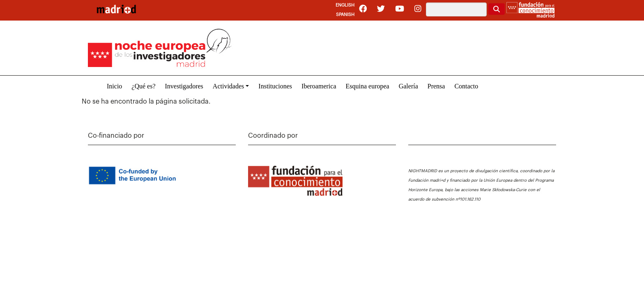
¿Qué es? (143, 86)
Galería (408, 86)
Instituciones (275, 86)
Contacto (466, 86)
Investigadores (184, 86)
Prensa (436, 86)
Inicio (114, 86)
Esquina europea (367, 86)
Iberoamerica (319, 86)
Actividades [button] (228, 86)
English (345, 5)
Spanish (345, 15)
